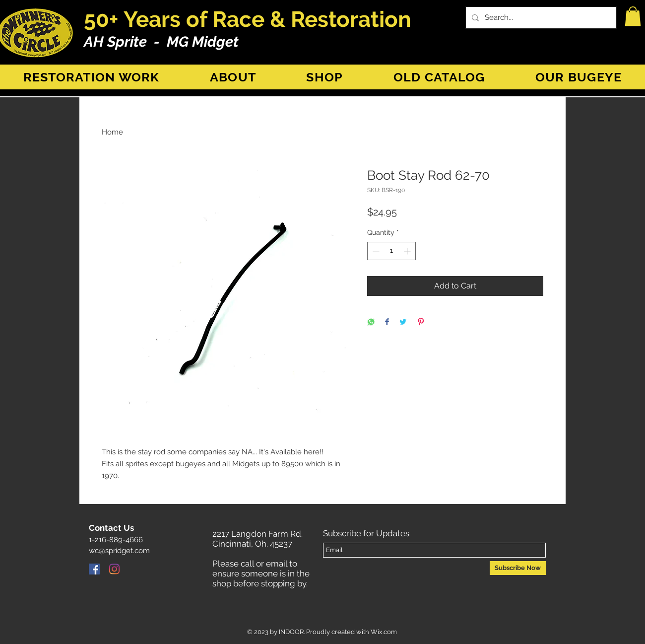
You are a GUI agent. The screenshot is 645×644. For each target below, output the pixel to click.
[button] (633, 16)
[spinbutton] (391, 251)
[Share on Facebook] (387, 322)
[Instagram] (114, 569)
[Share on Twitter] (403, 322)
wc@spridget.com (119, 551)
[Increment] (408, 251)
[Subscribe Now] (518, 568)
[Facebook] (94, 569)
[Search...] (540, 18)
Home (112, 132)
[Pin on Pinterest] (421, 322)
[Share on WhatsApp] (371, 322)
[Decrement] (375, 251)
